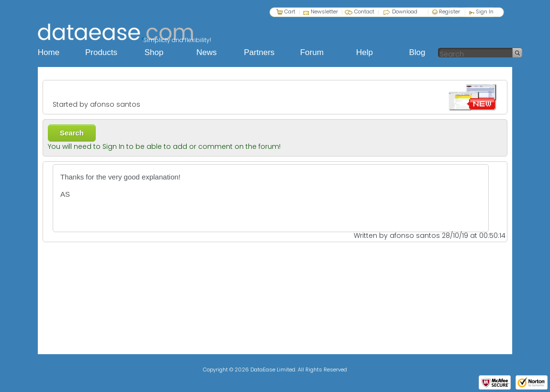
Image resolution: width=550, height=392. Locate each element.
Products (101, 52)
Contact (364, 11)
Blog (417, 52)
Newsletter (324, 11)
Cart (290, 11)
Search (72, 133)
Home (49, 52)
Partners (259, 52)
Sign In (481, 11)
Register (446, 11)
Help (365, 52)
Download (405, 11)
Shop (154, 52)
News (207, 52)
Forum (312, 52)
